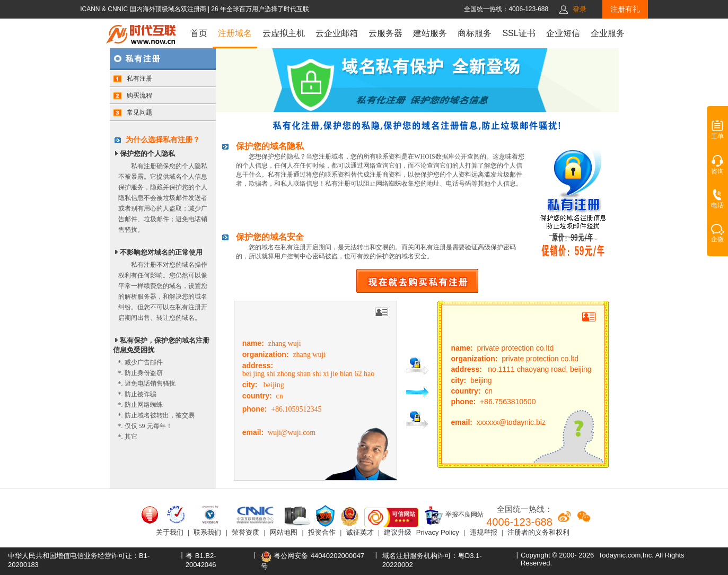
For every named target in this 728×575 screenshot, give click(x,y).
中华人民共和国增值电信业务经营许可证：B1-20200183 (79, 560)
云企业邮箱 (337, 33)
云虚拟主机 (284, 33)
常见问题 (133, 112)
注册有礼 (625, 9)
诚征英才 (360, 532)
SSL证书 (519, 33)
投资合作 (322, 532)
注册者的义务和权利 (538, 532)
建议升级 (398, 532)
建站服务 (430, 33)
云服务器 (385, 33)
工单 (717, 133)
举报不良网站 (454, 515)
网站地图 (284, 532)
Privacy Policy (438, 532)
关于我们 (170, 532)
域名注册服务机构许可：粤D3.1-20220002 (432, 560)
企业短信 (563, 33)
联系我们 (207, 532)
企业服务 (608, 33)
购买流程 (133, 95)
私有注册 (133, 79)
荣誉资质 (245, 532)
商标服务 (475, 33)
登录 (580, 9)
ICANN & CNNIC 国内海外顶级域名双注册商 (144, 9)
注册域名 (235, 33)
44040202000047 (337, 556)
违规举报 (484, 532)
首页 (199, 33)
